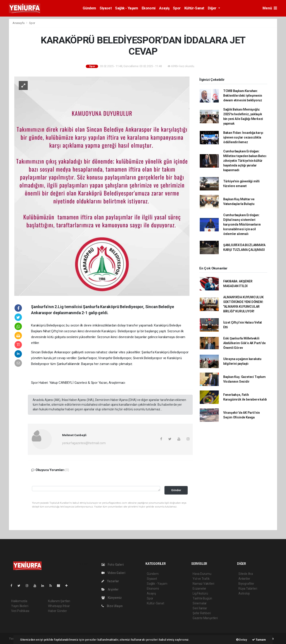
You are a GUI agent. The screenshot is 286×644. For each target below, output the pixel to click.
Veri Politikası (20, 611)
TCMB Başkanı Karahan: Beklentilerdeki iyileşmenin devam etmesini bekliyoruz (243, 96)
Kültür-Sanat (194, 8)
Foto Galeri (113, 565)
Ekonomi (149, 8)
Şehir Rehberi (202, 613)
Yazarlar (110, 581)
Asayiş (164, 8)
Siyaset (106, 8)
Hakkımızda (19, 601)
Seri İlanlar (200, 608)
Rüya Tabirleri (248, 589)
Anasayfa (19, 23)
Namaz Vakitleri (203, 584)
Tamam (259, 640)
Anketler (244, 579)
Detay (242, 640)
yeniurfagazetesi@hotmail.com (84, 443)
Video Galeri (113, 573)
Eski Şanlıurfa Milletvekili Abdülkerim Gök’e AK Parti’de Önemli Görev (244, 343)
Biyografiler (246, 584)
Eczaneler (199, 589)
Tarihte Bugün (202, 598)
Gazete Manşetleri (205, 618)
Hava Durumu (202, 574)
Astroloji (244, 593)
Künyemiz (112, 598)
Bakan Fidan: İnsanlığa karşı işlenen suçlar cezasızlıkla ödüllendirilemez (243, 137)
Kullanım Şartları (59, 601)
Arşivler (110, 589)
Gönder (176, 490)
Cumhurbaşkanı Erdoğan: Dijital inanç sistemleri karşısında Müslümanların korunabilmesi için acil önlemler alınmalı (242, 224)
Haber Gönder (58, 611)
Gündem (89, 8)
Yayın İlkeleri (20, 606)
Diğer (213, 8)
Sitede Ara (246, 574)
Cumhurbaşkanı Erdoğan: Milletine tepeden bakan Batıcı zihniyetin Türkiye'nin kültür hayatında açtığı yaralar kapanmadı (245, 161)
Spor (177, 8)
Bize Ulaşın (112, 606)
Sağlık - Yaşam (126, 8)
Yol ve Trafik (201, 579)
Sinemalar (200, 603)
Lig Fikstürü (200, 593)
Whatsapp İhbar (59, 606)
